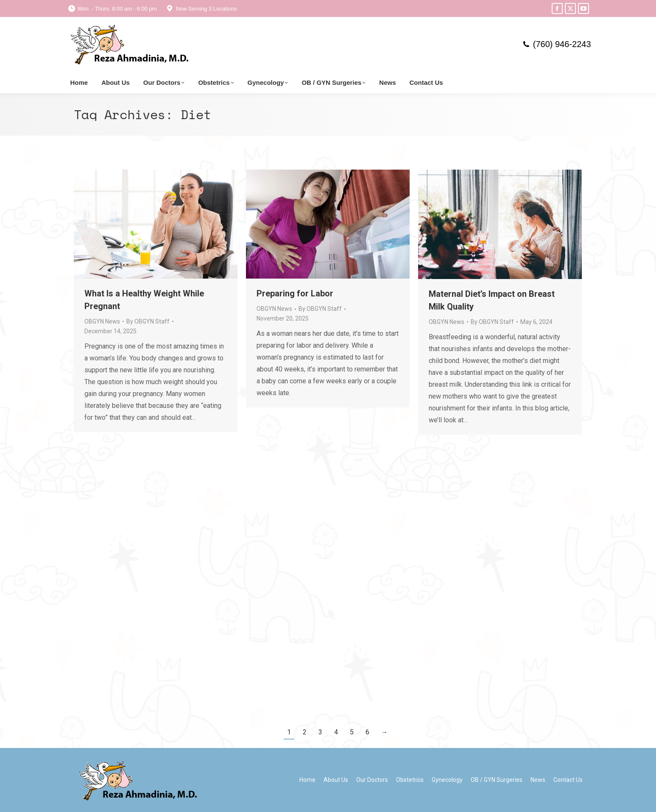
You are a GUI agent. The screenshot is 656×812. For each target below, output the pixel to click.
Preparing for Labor (295, 293)
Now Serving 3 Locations (201, 9)
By (148, 321)
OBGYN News (102, 321)
